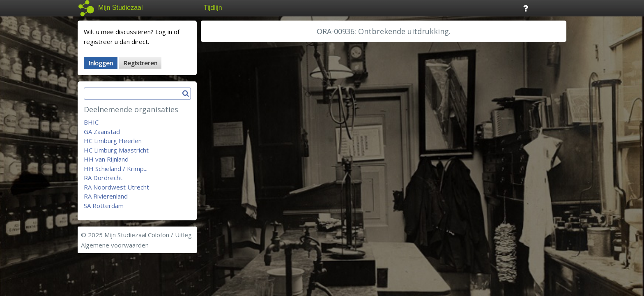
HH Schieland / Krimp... (116, 169)
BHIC (91, 122)
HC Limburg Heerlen (113, 141)
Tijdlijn (213, 8)
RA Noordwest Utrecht (116, 187)
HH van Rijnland (106, 159)
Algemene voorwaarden (115, 245)
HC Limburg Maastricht (116, 150)
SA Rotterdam (104, 206)
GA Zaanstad (102, 132)
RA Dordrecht (103, 178)
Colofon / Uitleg (170, 235)
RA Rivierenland (106, 196)
